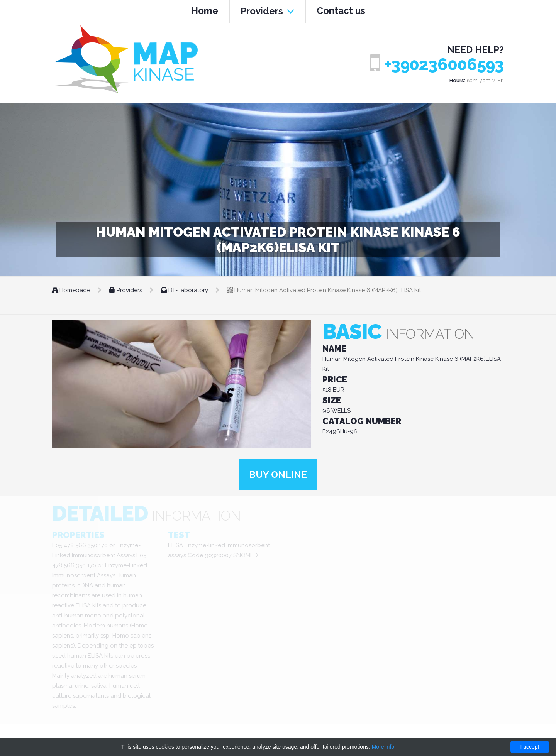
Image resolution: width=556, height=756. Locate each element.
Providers (267, 11)
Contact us (341, 11)
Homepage (72, 290)
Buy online (278, 474)
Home (205, 11)
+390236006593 (444, 65)
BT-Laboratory (185, 290)
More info (383, 747)
